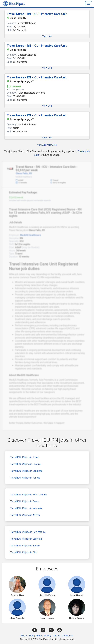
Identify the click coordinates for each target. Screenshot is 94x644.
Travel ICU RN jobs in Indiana (25, 546)
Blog (31, 636)
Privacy (47, 636)
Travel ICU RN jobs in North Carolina (29, 495)
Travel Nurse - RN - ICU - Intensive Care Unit (37, 14)
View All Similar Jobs (47, 145)
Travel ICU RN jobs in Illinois (25, 457)
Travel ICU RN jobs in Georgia (25, 464)
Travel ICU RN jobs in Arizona (25, 515)
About (24, 636)
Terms (38, 636)
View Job (47, 36)
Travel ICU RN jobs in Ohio (24, 552)
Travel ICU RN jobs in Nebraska (26, 508)
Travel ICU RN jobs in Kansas (25, 478)
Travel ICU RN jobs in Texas (25, 501)
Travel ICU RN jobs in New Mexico (28, 532)
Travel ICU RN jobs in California (26, 539)
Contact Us (68, 636)
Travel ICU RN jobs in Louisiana (26, 471)
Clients (57, 636)
